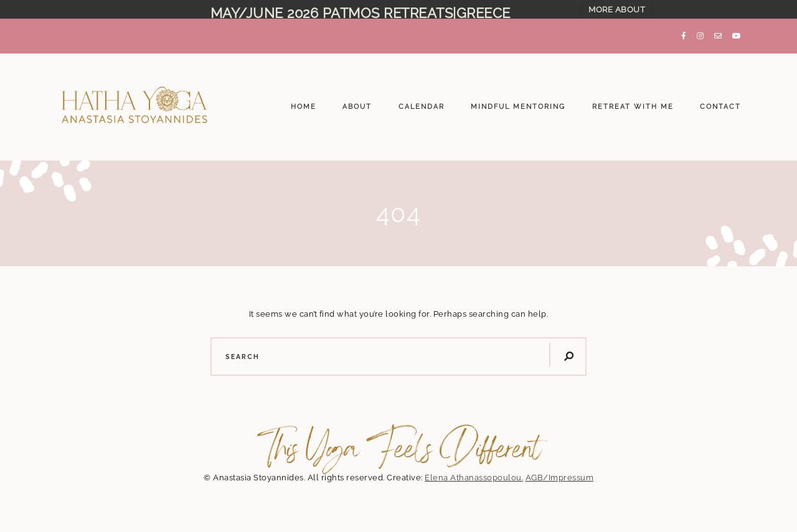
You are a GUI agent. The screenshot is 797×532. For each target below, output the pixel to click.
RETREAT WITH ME (633, 101)
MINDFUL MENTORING (518, 101)
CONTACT (720, 101)
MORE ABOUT (617, 10)
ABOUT (357, 101)
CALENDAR (422, 101)
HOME (304, 101)
